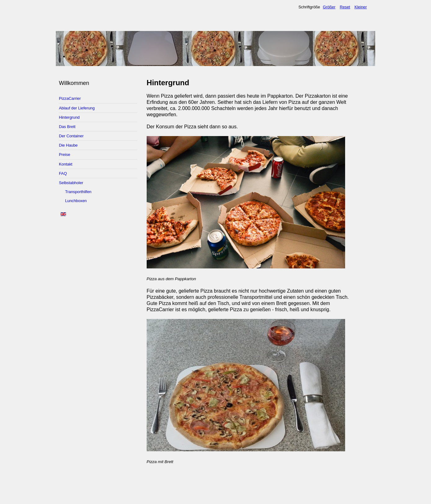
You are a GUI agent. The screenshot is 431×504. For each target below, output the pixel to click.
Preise (64, 155)
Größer (329, 7)
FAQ (63, 173)
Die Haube (68, 145)
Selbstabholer (71, 183)
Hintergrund (69, 117)
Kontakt (66, 164)
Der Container (71, 136)
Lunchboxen (76, 201)
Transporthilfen (78, 192)
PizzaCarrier (70, 98)
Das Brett (67, 127)
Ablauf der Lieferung (77, 108)
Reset (345, 7)
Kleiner (361, 7)
